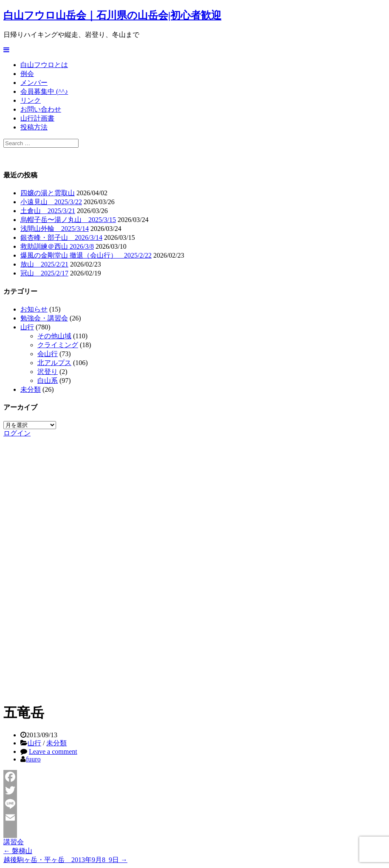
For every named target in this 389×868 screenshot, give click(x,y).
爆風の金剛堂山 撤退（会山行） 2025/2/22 (86, 255)
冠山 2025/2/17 (44, 273)
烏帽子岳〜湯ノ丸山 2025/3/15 (68, 220)
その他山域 (54, 336)
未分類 (31, 389)
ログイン (17, 433)
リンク (31, 100)
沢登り (48, 372)
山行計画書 (37, 118)
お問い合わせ (41, 109)
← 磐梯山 (18, 851)
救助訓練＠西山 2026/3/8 (57, 246)
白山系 (48, 381)
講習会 (14, 842)
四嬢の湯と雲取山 (48, 193)
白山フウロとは (44, 65)
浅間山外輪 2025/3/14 (55, 229)
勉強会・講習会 (44, 318)
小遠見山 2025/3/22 (51, 202)
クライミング (58, 345)
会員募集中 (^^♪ (44, 91)
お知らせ (34, 309)
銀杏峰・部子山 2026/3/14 (61, 237)
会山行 (48, 354)
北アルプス (54, 363)
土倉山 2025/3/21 (48, 211)
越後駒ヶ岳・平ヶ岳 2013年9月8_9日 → (65, 860)
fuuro (33, 759)
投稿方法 (34, 127)
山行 (27, 327)
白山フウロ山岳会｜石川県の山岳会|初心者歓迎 (112, 15)
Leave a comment (53, 751)
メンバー (34, 83)
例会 (27, 74)
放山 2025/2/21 (44, 264)
